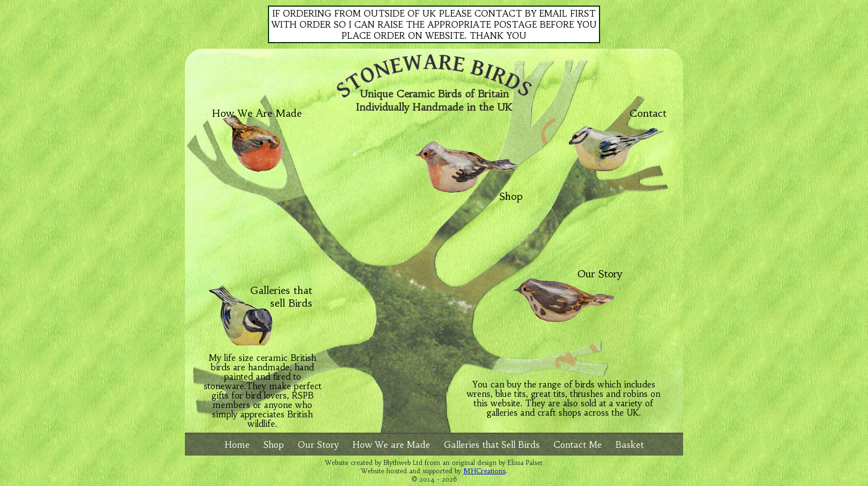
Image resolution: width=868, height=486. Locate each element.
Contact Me (578, 444)
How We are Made (391, 444)
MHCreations (484, 471)
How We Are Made (257, 113)
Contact (648, 113)
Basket (630, 444)
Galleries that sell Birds (281, 297)
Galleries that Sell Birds (492, 444)
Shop (511, 191)
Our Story (600, 274)
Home (237, 444)
